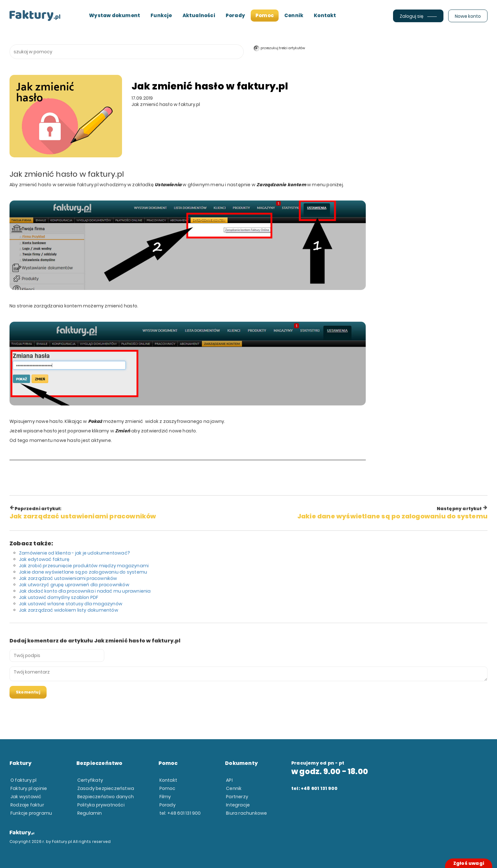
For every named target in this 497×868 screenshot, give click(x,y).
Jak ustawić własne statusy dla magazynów (71, 604)
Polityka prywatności (101, 805)
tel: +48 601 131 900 (180, 813)
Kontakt (325, 15)
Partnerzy (237, 797)
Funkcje (161, 15)
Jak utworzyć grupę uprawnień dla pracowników (74, 585)
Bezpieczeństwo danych (106, 797)
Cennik (294, 15)
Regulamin (90, 813)
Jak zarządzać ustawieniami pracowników (68, 578)
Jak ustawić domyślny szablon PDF (59, 597)
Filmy (165, 797)
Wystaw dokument (115, 15)
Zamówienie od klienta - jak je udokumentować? (74, 553)
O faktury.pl (23, 780)
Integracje (238, 805)
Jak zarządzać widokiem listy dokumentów (69, 610)
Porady (235, 15)
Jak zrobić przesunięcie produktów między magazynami (84, 566)
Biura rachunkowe (246, 813)
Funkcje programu (31, 813)
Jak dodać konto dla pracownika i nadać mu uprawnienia (85, 591)
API (229, 780)
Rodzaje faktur (27, 805)
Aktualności (199, 15)
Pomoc (265, 15)
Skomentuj (28, 692)
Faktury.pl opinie (29, 788)
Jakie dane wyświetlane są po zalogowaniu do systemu (83, 572)
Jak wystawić (26, 797)
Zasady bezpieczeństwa (106, 788)
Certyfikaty (90, 780)
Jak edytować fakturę (44, 559)
